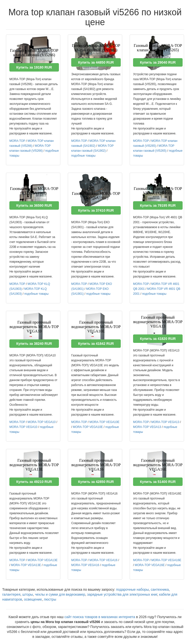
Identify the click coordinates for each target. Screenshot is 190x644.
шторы (28, 594)
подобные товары (83, 156)
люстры (50, 599)
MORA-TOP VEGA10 (42, 422)
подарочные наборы (132, 589)
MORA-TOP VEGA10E (105, 422)
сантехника (160, 589)
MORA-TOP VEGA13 (165, 422)
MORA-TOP (17, 141)
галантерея (11, 594)
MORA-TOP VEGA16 (104, 560)
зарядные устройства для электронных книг (122, 594)
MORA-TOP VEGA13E (43, 560)
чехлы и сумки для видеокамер (60, 594)
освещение (33, 599)
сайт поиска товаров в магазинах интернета (100, 617)
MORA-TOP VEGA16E (166, 560)
